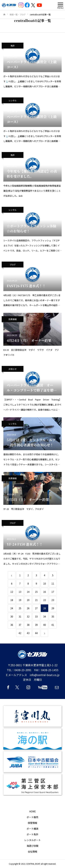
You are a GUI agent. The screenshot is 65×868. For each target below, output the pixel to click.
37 (20, 625)
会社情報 (32, 851)
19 (20, 600)
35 (53, 617)
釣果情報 (13, 319)
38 (28, 625)
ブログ (13, 265)
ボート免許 (32, 834)
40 (45, 625)
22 (45, 600)
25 (20, 608)
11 (53, 583)
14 (28, 592)
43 (28, 633)
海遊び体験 (32, 846)
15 (36, 592)
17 (53, 592)
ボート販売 (32, 817)
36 (12, 625)
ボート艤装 (32, 829)
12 (12, 592)
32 (28, 617)
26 (28, 608)
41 (53, 625)
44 (36, 633)
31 (20, 617)
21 (36, 600)
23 (53, 600)
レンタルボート (32, 840)
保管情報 (32, 823)
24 (12, 608)
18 (12, 600)
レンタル (13, 100)
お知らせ (13, 369)
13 (20, 592)
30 (12, 617)
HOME (32, 811)
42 (20, 633)
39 (36, 625)
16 (45, 592)
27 (36, 608)
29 (53, 608)
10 (45, 583)
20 (28, 600)
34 (45, 617)
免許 (13, 46)
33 (36, 617)
